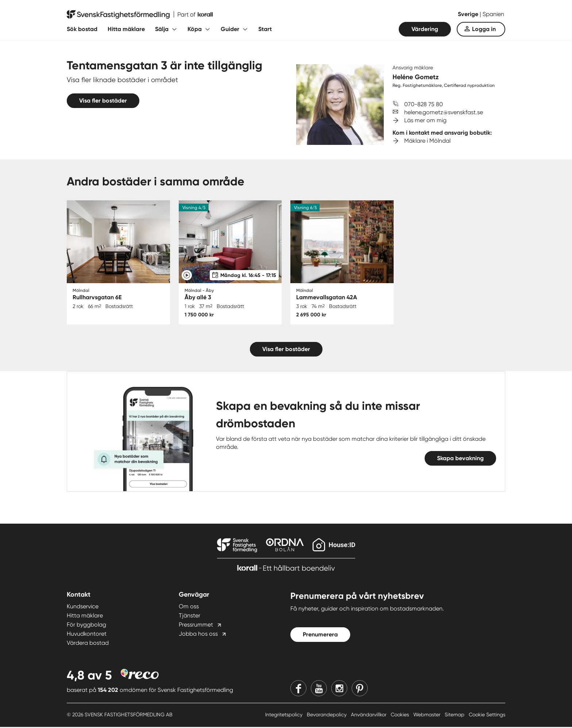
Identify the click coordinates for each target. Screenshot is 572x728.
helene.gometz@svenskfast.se (444, 112)
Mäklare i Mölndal (427, 141)
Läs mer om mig (425, 120)
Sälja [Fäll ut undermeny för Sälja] (162, 29)
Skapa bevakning (460, 459)
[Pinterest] (360, 689)
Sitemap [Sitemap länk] (455, 715)
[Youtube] (319, 689)
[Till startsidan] (140, 15)
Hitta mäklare (126, 29)
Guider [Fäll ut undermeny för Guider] (230, 29)
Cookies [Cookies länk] (401, 715)
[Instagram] (339, 689)
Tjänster (190, 616)
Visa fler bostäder (103, 101)
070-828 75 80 (424, 104)
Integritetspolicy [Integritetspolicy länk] (285, 715)
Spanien (493, 14)
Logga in (484, 29)
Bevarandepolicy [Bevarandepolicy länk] (327, 715)
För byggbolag (86, 625)
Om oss (189, 607)
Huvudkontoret (87, 634)
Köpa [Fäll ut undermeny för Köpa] (195, 29)
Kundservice (83, 607)
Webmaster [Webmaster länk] (428, 715)
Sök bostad (82, 29)
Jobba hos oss (198, 634)
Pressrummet (196, 625)
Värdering (425, 29)
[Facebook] (298, 689)
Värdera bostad (88, 644)
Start (265, 29)
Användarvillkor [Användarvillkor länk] (369, 715)
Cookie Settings (487, 715)
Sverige (469, 14)
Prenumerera (320, 635)
